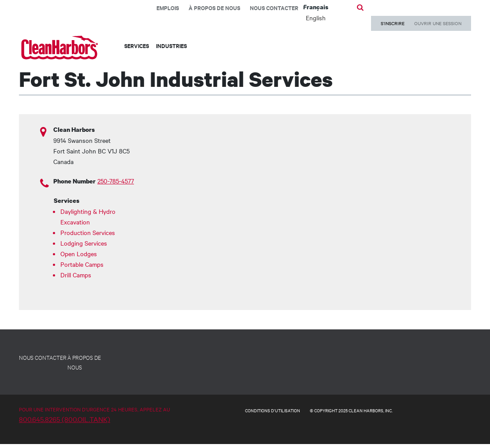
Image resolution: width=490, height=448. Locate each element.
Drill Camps (76, 275)
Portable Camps (82, 264)
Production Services (88, 232)
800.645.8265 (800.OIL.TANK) (65, 419)
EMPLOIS (168, 8)
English (316, 18)
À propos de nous (214, 8)
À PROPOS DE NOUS (84, 362)
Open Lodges (79, 254)
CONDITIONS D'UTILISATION (273, 410)
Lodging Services (84, 243)
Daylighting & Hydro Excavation (88, 217)
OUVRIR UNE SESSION (438, 23)
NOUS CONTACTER (43, 357)
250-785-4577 (116, 181)
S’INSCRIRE (393, 23)
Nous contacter (274, 8)
